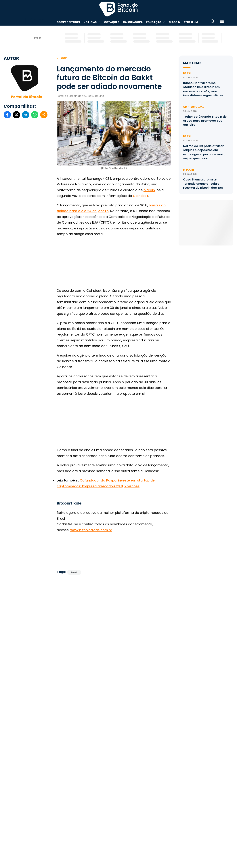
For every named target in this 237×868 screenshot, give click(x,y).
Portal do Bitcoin (27, 97)
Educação (154, 22)
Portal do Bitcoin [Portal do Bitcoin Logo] (118, 9)
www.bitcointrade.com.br (91, 530)
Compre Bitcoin (68, 22)
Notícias (90, 22)
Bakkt (74, 572)
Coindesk (141, 196)
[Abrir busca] (213, 22)
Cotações (112, 22)
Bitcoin (175, 22)
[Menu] (222, 22)
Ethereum (191, 22)
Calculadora (133, 22)
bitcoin (149, 190)
